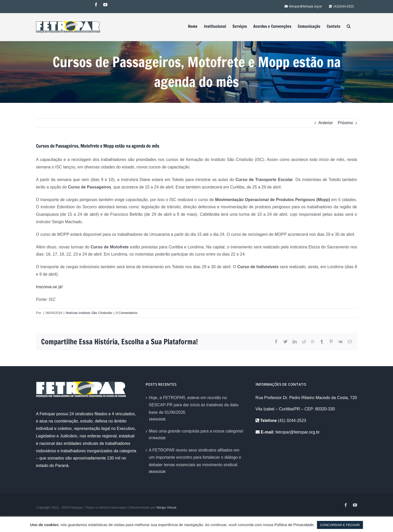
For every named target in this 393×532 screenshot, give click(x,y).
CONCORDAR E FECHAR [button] (340, 525)
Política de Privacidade (294, 525)
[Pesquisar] (349, 26)
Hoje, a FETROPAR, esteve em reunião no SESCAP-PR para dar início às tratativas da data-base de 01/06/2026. (194, 405)
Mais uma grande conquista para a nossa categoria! (196, 431)
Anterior (326, 123)
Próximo (345, 123)
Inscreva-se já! (50, 287)
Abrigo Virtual (166, 507)
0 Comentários (127, 313)
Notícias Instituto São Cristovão (89, 313)
